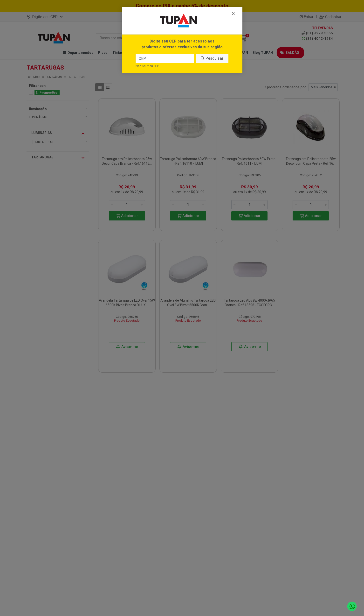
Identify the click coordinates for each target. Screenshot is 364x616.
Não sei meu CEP (147, 66)
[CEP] (165, 58)
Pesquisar (212, 58)
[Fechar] (233, 14)
